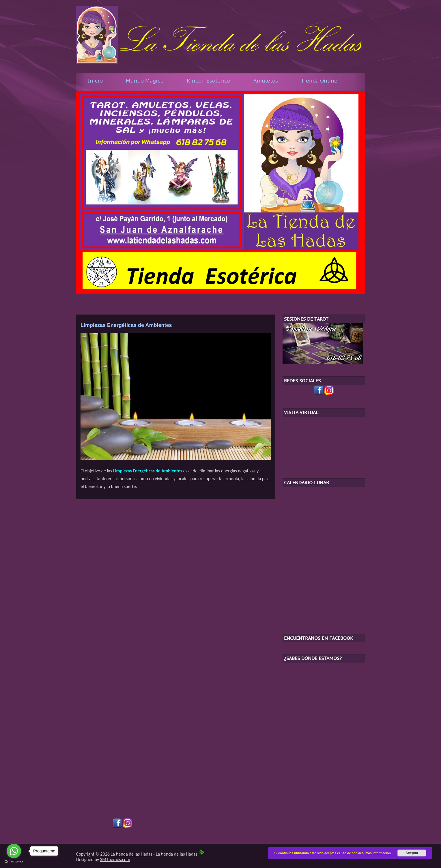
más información (378, 853)
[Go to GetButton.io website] (14, 862)
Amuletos (266, 81)
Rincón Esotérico (209, 81)
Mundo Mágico (145, 81)
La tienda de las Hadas (132, 854)
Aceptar (412, 853)
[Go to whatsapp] (14, 851)
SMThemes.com (115, 859)
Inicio (95, 81)
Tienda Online (319, 81)
